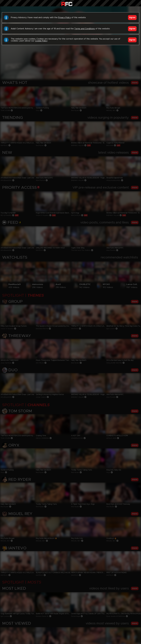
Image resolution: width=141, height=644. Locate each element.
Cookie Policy (41, 41)
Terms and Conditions (85, 29)
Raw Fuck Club (67, 4)
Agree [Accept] (132, 18)
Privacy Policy (64, 18)
